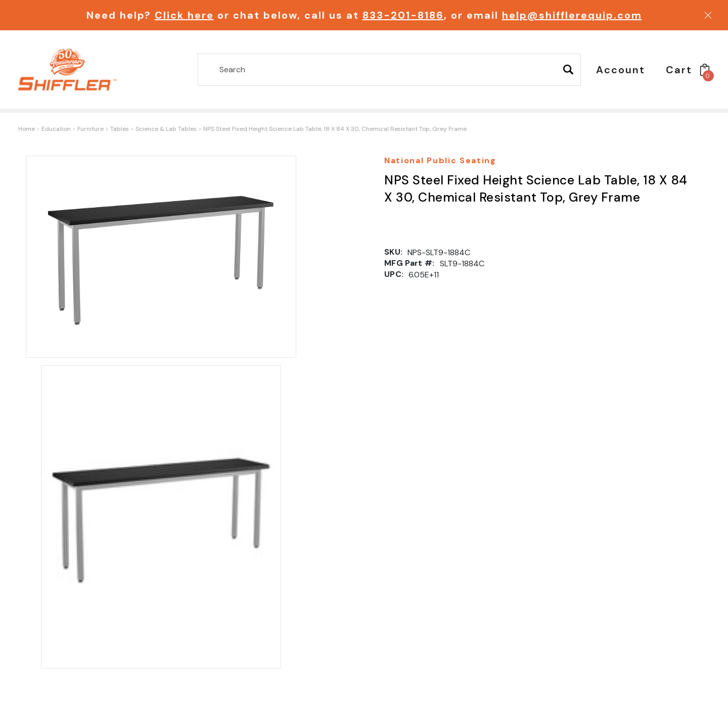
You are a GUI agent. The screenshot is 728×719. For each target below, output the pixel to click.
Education (56, 129)
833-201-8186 (403, 15)
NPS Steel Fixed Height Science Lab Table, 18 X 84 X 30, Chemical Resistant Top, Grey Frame (335, 129)
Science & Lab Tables (166, 129)
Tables (120, 129)
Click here (184, 15)
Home (27, 129)
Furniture (90, 129)
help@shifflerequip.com (572, 15)
